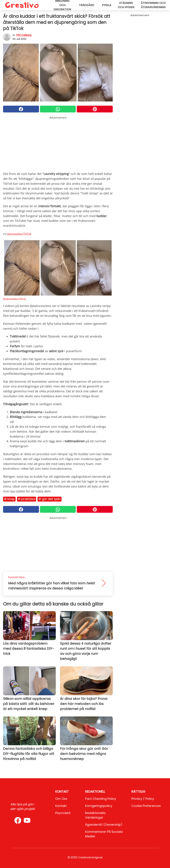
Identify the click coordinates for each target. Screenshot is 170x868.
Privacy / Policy (143, 799)
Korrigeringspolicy (99, 806)
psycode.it (63, 813)
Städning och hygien (126, 5)
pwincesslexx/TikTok (19, 234)
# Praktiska (27, 499)
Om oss (61, 799)
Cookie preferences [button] (146, 806)
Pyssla (107, 5)
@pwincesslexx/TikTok (14, 299)
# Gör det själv (49, 499)
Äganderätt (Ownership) (104, 825)
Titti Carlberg (24, 35)
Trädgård (87, 5)
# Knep (9, 499)
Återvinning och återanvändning (153, 5)
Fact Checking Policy (101, 799)
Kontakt (61, 806)
